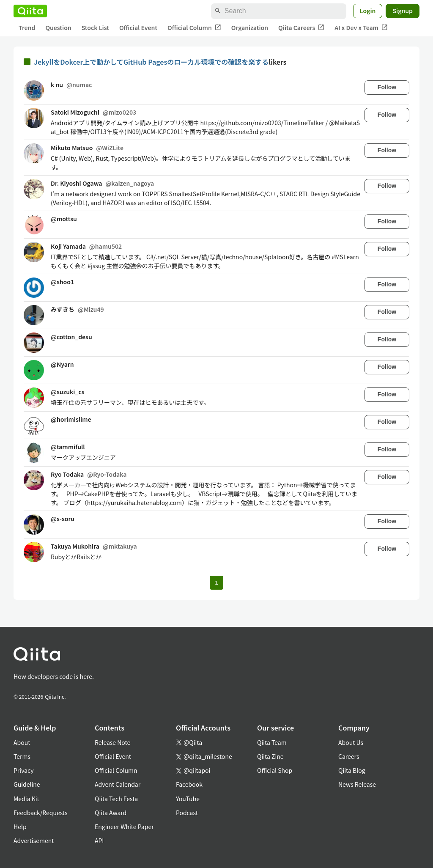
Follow (387, 87)
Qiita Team (272, 742)
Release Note (112, 742)
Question (58, 27)
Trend (27, 27)
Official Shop (275, 770)
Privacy (23, 770)
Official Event (138, 27)
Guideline (27, 784)
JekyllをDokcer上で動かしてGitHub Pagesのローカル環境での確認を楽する (151, 62)
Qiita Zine (270, 756)
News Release (357, 784)
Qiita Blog (352, 770)
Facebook (189, 784)
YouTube (188, 799)
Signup (403, 11)
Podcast (187, 813)
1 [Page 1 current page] (216, 583)
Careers (349, 756)
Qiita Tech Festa (116, 799)
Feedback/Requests (41, 813)
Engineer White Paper (124, 827)
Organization (250, 27)
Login (368, 11)
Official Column (194, 28)
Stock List (95, 27)
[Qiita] (30, 11)
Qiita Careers (301, 28)
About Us (351, 742)
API (99, 841)
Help (20, 827)
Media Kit (26, 799)
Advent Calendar (118, 784)
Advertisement (34, 841)
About (22, 742)
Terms (22, 756)
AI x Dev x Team (361, 28)
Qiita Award (111, 813)
